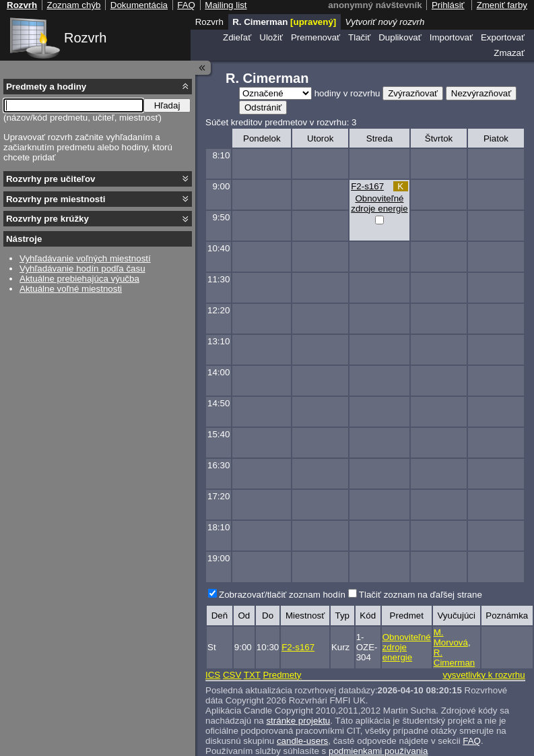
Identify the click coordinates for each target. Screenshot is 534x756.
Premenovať (315, 37)
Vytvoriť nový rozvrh (385, 22)
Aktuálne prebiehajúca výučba (79, 279)
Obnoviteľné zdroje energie (379, 203)
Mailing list (226, 5)
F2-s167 (367, 186)
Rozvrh (85, 38)
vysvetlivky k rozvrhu (483, 675)
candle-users (302, 741)
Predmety (282, 675)
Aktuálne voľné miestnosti (71, 289)
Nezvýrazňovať (481, 93)
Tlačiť (359, 37)
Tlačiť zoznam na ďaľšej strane (421, 595)
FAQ (472, 741)
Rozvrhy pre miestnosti (56, 199)
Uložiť (271, 37)
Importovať (451, 37)
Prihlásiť (448, 5)
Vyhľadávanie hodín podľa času (82, 269)
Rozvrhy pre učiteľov (51, 179)
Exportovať (503, 37)
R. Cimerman (454, 658)
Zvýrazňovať (413, 93)
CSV (232, 675)
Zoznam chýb (73, 5)
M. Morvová (451, 637)
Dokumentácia (139, 5)
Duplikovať (400, 37)
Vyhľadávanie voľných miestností (85, 258)
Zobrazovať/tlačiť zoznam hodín (282, 595)
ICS (213, 675)
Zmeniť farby (502, 5)
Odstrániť (263, 107)
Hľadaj (167, 105)
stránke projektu (298, 721)
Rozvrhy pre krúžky (47, 219)
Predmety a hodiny (46, 87)
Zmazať (509, 53)
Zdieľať (237, 37)
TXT (252, 675)
